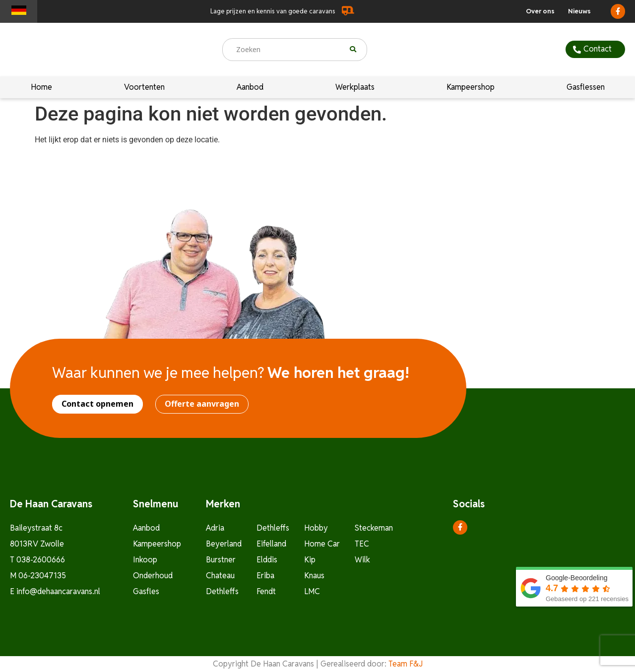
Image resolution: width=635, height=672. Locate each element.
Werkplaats (355, 87)
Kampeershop (471, 87)
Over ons (540, 11)
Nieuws (579, 11)
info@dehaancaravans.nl (58, 591)
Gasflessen (586, 87)
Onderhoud (153, 576)
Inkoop (145, 560)
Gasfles (146, 591)
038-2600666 (41, 560)
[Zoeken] (358, 50)
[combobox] (286, 50)
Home (41, 87)
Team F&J (406, 664)
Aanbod (250, 87)
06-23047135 (42, 576)
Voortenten (144, 87)
